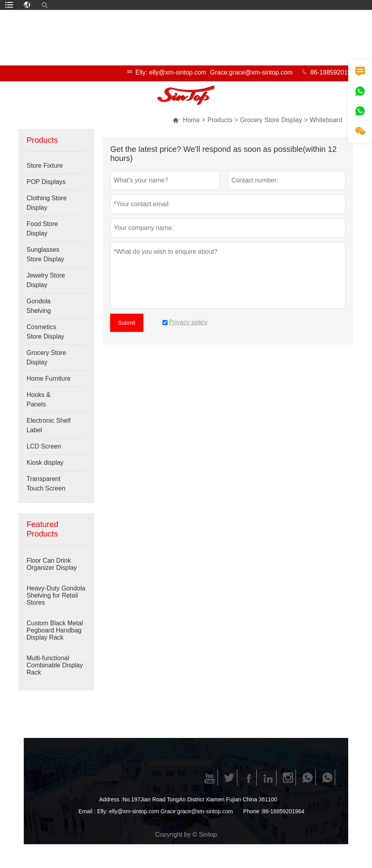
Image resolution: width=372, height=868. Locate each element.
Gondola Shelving (39, 306)
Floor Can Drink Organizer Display (52, 564)
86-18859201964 (334, 72)
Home (186, 120)
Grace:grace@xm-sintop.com (251, 72)
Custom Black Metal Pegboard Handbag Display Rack (55, 630)
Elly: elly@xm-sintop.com (171, 72)
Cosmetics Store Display (45, 332)
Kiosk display (45, 463)
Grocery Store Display (271, 120)
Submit (127, 323)
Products (220, 120)
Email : (87, 811)
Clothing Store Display (47, 203)
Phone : (253, 811)
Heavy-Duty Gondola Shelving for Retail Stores (56, 595)
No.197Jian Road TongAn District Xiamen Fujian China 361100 (200, 799)
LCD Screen (44, 446)
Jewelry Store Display (46, 280)
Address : (111, 799)
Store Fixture (45, 166)
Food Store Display (42, 229)
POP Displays (46, 182)
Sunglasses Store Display (45, 254)
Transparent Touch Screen (46, 484)
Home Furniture (49, 378)
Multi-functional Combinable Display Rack (55, 665)
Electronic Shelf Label (49, 425)
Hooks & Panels (38, 400)
